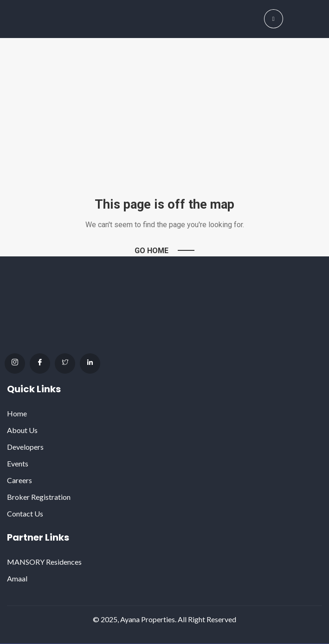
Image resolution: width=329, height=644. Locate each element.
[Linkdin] (90, 363)
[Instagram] (15, 363)
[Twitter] (65, 363)
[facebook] (40, 363)
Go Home (152, 251)
